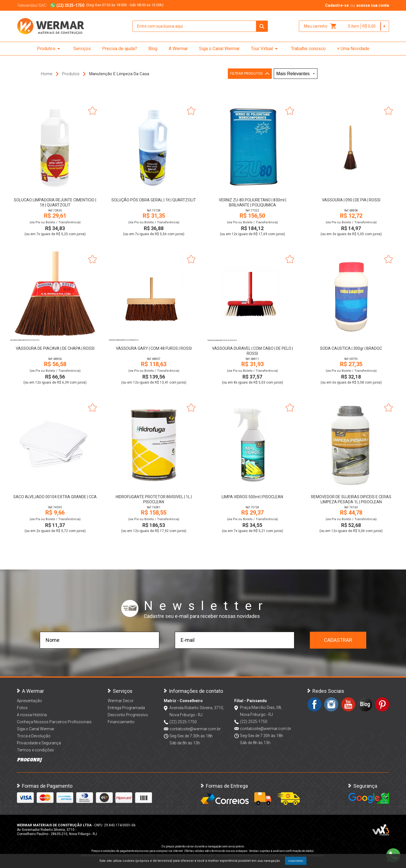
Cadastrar (338, 640)
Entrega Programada (126, 708)
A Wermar (178, 49)
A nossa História (32, 715)
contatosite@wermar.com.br (195, 729)
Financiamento (121, 722)
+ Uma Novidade (353, 49)
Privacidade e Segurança (39, 743)
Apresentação (29, 701)
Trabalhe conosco (308, 49)
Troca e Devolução (34, 736)
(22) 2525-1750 (183, 722)
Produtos (49, 49)
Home (47, 74)
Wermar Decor (121, 701)
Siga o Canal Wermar (219, 49)
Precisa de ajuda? (120, 49)
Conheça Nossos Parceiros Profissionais (54, 722)
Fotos (22, 708)
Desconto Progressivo (128, 715)
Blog (153, 49)
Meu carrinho (320, 26)
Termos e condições (35, 750)
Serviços (82, 49)
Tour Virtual (265, 49)
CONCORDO (296, 861)
